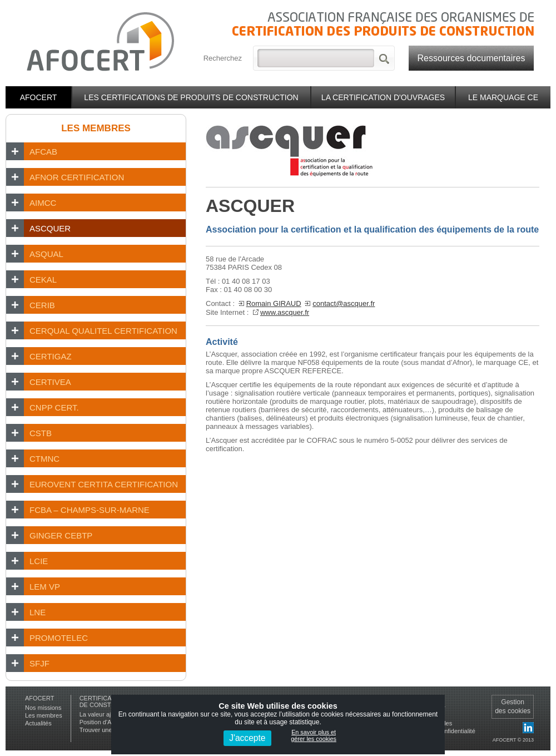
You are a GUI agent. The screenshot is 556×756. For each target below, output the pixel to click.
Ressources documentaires (471, 58)
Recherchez (223, 58)
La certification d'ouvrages (383, 97)
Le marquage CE (503, 97)
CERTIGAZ (51, 356)
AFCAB (43, 152)
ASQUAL (46, 254)
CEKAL (43, 280)
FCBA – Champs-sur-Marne (90, 510)
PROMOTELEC (59, 638)
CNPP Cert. (54, 407)
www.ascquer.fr (285, 312)
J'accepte (247, 738)
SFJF (39, 663)
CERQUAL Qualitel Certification (103, 331)
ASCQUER (50, 228)
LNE (38, 612)
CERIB (42, 305)
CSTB (41, 433)
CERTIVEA (50, 382)
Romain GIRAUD (274, 303)
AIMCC (43, 203)
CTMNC (44, 459)
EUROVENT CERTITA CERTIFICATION (104, 484)
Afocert (39, 97)
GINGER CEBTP (61, 535)
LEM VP (45, 587)
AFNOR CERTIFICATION (77, 177)
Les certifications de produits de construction (191, 97)
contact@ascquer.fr (344, 303)
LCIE (39, 561)
